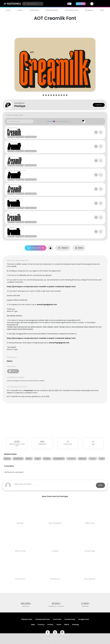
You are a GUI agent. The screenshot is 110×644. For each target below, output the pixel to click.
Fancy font (29, 390)
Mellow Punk (90, 523)
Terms (59, 625)
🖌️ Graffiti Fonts (72, 10)
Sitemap (75, 625)
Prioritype (20, 106)
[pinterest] (62, 632)
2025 (17, 442)
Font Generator (52, 10)
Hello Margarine (55, 523)
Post (100, 485)
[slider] (54, 121)
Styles (20, 10)
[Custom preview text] (20, 121)
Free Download (36, 248)
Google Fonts (84, 619)
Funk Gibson (55, 579)
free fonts (26, 606)
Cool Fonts (57, 619)
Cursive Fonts (70, 619)
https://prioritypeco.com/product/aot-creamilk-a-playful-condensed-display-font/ (41, 287)
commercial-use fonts (56, 606)
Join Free (102, 4)
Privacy (50, 625)
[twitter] (55, 632)
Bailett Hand (20, 551)
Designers (89, 10)
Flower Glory (20, 579)
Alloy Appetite (90, 579)
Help (33, 625)
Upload (81, 4)
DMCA (67, 625)
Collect (63, 248)
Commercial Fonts (43, 619)
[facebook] (48, 632)
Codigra (55, 551)
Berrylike (20, 523)
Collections (34, 10)
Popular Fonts (27, 619)
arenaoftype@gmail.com (47, 305)
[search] (33, 4)
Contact (99, 105)
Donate (13, 371)
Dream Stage (90, 551)
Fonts (8, 10)
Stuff (102, 10)
